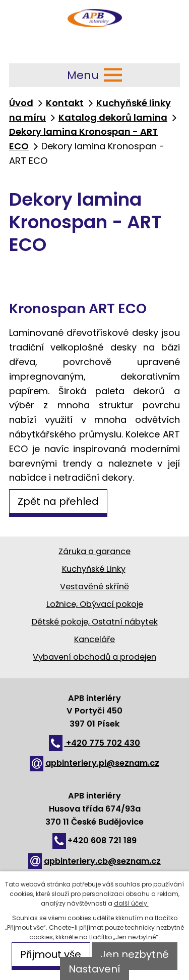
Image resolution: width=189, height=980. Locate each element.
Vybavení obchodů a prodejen (94, 657)
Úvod (21, 103)
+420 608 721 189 (95, 840)
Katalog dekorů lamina (113, 117)
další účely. (131, 903)
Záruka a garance (94, 551)
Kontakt (65, 103)
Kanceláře (94, 639)
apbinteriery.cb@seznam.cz (94, 861)
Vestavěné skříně (94, 587)
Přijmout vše (51, 954)
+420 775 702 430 (95, 743)
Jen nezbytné (135, 954)
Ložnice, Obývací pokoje (95, 604)
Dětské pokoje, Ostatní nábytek (95, 622)
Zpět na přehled (58, 501)
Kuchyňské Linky (94, 569)
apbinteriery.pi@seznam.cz (94, 763)
